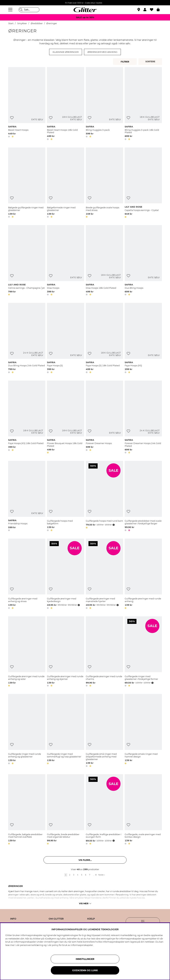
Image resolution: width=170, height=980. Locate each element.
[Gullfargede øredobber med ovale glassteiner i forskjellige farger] (143, 497)
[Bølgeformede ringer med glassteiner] (66, 183)
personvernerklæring (32, 945)
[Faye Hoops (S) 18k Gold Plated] (104, 339)
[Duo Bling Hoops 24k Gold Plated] (27, 339)
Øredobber (37, 23)
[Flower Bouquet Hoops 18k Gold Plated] (66, 418)
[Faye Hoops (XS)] (143, 339)
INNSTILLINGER (85, 959)
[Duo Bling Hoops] (143, 261)
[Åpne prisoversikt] (113, 525)
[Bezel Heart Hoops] (27, 104)
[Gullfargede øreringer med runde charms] (104, 652)
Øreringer (52, 23)
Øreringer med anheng (102, 52)
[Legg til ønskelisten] (12, 118)
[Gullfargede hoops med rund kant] (104, 497)
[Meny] (11, 10)
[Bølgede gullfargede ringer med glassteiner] (27, 183)
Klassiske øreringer (66, 52)
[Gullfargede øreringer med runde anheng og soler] (27, 652)
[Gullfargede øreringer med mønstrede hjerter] (104, 574)
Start (11, 23)
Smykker (22, 23)
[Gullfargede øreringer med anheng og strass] (27, 574)
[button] (147, 10)
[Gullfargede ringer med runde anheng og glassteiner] (27, 731)
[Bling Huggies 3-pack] (104, 104)
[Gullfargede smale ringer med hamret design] (143, 731)
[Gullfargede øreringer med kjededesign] (66, 574)
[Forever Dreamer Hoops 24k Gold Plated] (143, 418)
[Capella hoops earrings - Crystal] (143, 183)
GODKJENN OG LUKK (85, 970)
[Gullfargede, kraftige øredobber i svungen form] (104, 810)
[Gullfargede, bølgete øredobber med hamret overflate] (27, 810)
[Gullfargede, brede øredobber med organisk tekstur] (66, 810)
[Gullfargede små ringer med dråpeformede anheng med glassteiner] (104, 731)
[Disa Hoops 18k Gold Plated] (104, 261)
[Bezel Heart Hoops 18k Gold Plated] (66, 104)
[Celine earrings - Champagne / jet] (27, 261)
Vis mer (85, 903)
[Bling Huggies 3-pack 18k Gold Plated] (143, 104)
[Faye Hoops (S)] (66, 339)
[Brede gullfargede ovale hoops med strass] (104, 183)
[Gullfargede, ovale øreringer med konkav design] (143, 810)
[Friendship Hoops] (27, 497)
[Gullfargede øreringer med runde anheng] (143, 574)
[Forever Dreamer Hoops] (104, 418)
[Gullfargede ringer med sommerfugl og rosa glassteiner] (66, 731)
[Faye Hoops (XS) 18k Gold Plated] (27, 418)
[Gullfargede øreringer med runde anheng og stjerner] (66, 652)
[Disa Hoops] (66, 261)
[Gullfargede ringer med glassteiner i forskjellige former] (143, 652)
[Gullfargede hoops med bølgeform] (66, 497)
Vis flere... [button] (85, 860)
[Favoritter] (153, 10)
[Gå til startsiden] (85, 10)
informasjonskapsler (82, 945)
